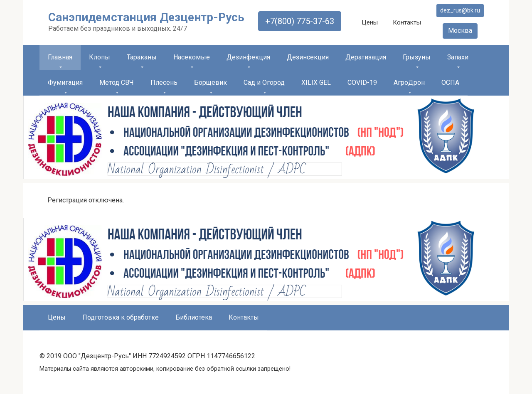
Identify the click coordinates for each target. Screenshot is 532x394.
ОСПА (450, 82)
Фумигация (65, 82)
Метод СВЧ (117, 82)
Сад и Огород (264, 82)
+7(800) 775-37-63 (300, 21)
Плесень (164, 82)
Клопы (100, 57)
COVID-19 (362, 82)
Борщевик (211, 82)
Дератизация (366, 57)
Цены (370, 22)
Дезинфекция (248, 57)
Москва (460, 31)
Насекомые (192, 57)
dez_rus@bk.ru (460, 10)
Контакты (407, 22)
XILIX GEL (316, 82)
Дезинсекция (308, 57)
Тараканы (142, 57)
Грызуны (417, 57)
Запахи (458, 57)
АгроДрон (409, 82)
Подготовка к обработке (121, 317)
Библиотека (194, 317)
